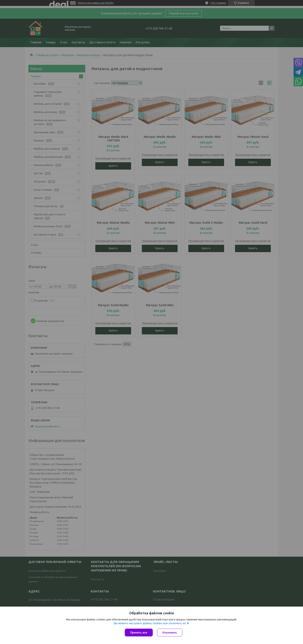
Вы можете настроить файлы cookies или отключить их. (150, 623)
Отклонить (170, 633)
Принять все (139, 633)
